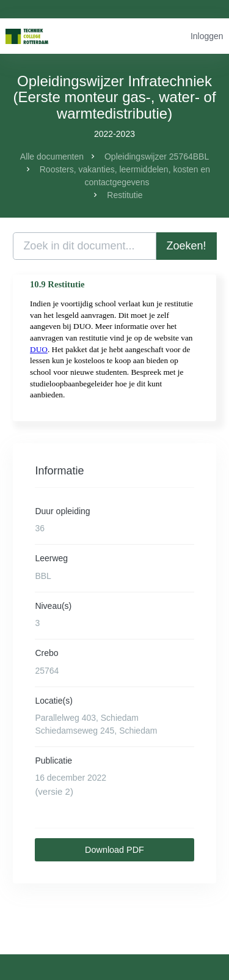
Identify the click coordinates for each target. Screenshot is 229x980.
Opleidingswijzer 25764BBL (157, 157)
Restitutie (125, 195)
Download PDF (114, 850)
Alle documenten (52, 157)
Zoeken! (187, 246)
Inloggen (207, 36)
